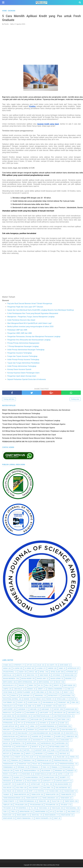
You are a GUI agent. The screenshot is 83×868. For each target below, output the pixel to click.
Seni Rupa (19, 782)
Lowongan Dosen (22, 741)
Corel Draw (40, 693)
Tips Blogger (19, 805)
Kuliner (58, 737)
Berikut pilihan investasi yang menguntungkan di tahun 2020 (30, 327)
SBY (68, 775)
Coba (69, 690)
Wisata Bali (36, 816)
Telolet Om (55, 802)
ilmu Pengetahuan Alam (41, 717)
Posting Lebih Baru (9, 400)
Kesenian (31, 730)
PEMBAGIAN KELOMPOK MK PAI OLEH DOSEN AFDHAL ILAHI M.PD (28, 442)
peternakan (34, 768)
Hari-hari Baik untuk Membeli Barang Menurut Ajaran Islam (25, 418)
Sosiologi (20, 792)
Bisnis (31, 686)
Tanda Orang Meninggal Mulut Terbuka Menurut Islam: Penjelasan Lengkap (31, 421)
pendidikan (27, 761)
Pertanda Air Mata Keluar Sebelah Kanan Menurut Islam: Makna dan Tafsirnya (32, 439)
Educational (67, 696)
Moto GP (6, 754)
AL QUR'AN (16, 669)
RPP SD (15, 775)
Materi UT (35, 747)
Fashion (49, 700)
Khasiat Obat (43, 730)
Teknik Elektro (50, 795)
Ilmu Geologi (58, 713)
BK (39, 686)
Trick (13, 812)
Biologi (58, 683)
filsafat (20, 703)
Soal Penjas (7, 792)
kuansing (35, 737)
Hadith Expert (8, 710)
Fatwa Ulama (61, 700)
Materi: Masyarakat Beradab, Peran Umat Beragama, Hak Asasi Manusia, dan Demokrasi (36, 411)
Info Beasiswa (8, 720)
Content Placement (24, 693)
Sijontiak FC (47, 782)
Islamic (62, 724)
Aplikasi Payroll (9, 672)
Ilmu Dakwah (31, 713)
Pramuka (54, 768)
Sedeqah (6, 778)
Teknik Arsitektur (20, 795)
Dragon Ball (39, 696)
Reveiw (5, 775)
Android (51, 669)
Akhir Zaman (64, 666)
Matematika (16, 744)
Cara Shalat (18, 690)
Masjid (5, 744)
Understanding (40, 812)
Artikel (42, 672)
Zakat (56, 819)
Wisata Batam (66, 816)
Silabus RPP (7, 785)
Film (72, 700)
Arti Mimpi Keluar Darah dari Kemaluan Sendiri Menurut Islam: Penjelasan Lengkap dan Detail (38, 432)
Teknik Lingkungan (48, 799)
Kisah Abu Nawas (67, 730)
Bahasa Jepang (56, 679)
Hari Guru (33, 710)
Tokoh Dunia (43, 809)
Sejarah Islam (49, 778)
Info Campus (22, 720)
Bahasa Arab (69, 676)
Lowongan (7, 741)
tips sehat (64, 805)
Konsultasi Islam (9, 737)
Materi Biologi (46, 744)
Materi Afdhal (32, 744)
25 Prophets (17, 666)
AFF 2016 (30, 666)
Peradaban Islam (48, 765)
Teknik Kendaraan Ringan (12, 799)
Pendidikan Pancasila (61, 761)
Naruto (28, 754)
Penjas (35, 765)
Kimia (54, 730)
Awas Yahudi (44, 676)
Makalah (52, 741)
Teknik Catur (36, 795)
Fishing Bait (62, 703)
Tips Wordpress (21, 809)
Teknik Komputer (32, 799)
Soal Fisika (20, 788)
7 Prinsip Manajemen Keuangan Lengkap (23, 347)
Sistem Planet (36, 785)
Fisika (73, 703)
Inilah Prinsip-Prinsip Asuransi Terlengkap (23, 360)
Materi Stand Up (22, 747)
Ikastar (19, 713)
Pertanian (21, 768)
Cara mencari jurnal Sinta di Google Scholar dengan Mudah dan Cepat (29, 435)
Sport (31, 792)
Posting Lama (75, 400)
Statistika (41, 792)
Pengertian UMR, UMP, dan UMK (20, 334)
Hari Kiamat (45, 710)
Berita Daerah (8, 683)
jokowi (22, 727)
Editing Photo (53, 696)
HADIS (60, 707)
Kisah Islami (7, 734)
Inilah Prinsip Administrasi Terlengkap (22, 367)
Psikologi (6, 771)
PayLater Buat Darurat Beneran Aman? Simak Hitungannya (30, 304)
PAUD (5, 761)
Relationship (46, 771)
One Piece (6, 758)
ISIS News (43, 724)
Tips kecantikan (35, 805)
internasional (8, 724)
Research (70, 771)
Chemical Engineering (55, 690)
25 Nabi (6, 666)
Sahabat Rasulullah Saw (43, 775)
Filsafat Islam (32, 703)
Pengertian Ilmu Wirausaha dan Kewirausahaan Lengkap (29, 340)
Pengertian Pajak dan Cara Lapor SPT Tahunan (25, 307)
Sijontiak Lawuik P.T (62, 782)
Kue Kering (47, 737)
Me (44, 747)
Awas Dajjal (7, 676)
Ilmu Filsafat (44, 713)
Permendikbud (8, 768)
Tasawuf (6, 795)
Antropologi (72, 669)
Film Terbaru (8, 703)
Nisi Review (39, 754)
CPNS (50, 693)
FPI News (20, 707)
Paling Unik (61, 758)
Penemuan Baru (8, 765)
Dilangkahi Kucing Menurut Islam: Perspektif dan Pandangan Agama (29, 428)
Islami (53, 724)
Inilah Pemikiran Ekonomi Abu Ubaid (21, 321)
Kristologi (24, 737)
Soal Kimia (47, 788)
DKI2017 (66, 693)
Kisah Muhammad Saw (40, 734)
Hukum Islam (70, 710)
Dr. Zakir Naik (25, 696)
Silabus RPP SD (21, 785)
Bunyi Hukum (68, 686)
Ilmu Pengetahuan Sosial (63, 717)
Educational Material (11, 700)
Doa (4, 696)
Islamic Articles (9, 727)
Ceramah (30, 690)
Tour (5, 812)
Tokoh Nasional (71, 809)
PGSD (44, 768)
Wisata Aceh (7, 816)
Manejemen (65, 741)
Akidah (5, 669)
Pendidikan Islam (43, 761)
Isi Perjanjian (30, 724)
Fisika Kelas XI (8, 707)
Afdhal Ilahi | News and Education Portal (48, 866)
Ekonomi (26, 700)
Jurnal (32, 727)
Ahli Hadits (50, 666)
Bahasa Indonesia (9, 679)
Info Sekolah (49, 720)
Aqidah (21, 672)
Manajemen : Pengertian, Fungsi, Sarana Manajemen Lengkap (31, 317)
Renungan (58, 771)
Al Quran (28, 669)
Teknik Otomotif (9, 802)
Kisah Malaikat (23, 734)
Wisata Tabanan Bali (24, 819)
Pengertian (22, 765)
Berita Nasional (44, 683)
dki (58, 693)
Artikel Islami (55, 672)
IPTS (19, 724)
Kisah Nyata (70, 734)
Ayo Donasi (56, 676)
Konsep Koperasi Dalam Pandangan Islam (23, 373)
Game (30, 707)
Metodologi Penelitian (11, 751)
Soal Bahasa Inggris (61, 785)
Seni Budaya (7, 782)
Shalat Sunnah (32, 782)
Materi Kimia (60, 744)
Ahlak (39, 666)
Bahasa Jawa (41, 679)
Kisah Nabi (57, 734)
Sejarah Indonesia (32, 778)
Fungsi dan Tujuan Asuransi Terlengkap (22, 357)
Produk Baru (66, 768)
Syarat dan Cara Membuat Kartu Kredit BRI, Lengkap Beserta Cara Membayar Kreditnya (41, 311)
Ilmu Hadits (72, 713)
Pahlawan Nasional (45, 758)
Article (32, 672)
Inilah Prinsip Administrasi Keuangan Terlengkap (26, 350)
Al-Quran (40, 669)
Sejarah (16, 778)
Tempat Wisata (70, 802)
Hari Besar (22, 710)
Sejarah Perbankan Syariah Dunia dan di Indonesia (27, 380)
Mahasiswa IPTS (38, 741)
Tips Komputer (50, 805)
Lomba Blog (70, 737)
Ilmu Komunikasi (22, 717)
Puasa (17, 771)
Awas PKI (19, 676)
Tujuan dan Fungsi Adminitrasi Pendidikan (23, 364)
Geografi (49, 707)
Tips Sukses (7, 809)
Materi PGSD (7, 747)
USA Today (60, 812)
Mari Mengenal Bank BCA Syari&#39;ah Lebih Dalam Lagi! (29, 324)
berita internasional (25, 683)
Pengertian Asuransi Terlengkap (20, 354)
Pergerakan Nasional (67, 765)
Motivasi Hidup (64, 751)
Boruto (56, 686)
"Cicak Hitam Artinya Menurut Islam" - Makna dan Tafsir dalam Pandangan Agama (34, 425)
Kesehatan (19, 730)
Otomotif (17, 758)
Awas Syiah (31, 676)
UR (51, 812)
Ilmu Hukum (7, 717)
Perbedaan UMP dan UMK (17, 331)
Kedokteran (63, 727)
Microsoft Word (41, 751)
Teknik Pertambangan (26, 802)
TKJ (32, 809)
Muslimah (17, 754)
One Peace (63, 754)
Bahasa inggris (26, 679)
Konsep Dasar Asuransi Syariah (19, 370)
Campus (6, 690)
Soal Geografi (34, 788)
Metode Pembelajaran (57, 747)
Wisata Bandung (50, 816)
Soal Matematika (61, 788)
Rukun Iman (26, 775)
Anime (61, 669)
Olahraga (51, 754)
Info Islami (35, 720)
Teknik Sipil (42, 802)
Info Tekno (62, 720)
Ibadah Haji (7, 713)
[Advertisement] (41, 43)
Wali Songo (72, 812)
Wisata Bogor (8, 819)
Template (6, 805)
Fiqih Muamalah (48, 703)
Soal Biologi (7, 788)
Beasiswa (69, 679)
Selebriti (63, 778)
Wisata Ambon (22, 816)
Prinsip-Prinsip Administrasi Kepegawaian (23, 344)
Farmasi (38, 700)
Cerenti (40, 690)
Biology (22, 686)
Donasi (13, 696)
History (57, 710)
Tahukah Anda (54, 792)
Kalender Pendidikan (47, 727)
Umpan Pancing (24, 812)
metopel (27, 751)
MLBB (53, 751)
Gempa (39, 707)
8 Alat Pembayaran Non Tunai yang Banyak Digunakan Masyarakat (33, 314)
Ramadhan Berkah (30, 771)
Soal (47, 785)
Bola (47, 686)
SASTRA (60, 775)
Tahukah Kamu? (69, 792)
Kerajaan (6, 730)
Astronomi (70, 672)
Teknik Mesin (65, 799)
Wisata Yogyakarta (42, 819)
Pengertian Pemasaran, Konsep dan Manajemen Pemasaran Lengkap (34, 337)
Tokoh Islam (56, 809)
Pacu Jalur (30, 758)
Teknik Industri (66, 795)
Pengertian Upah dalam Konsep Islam (22, 377)
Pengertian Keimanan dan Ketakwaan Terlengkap (21, 414)
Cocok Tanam (8, 693)
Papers (72, 758)
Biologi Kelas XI (8, 686)
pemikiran (14, 761)
